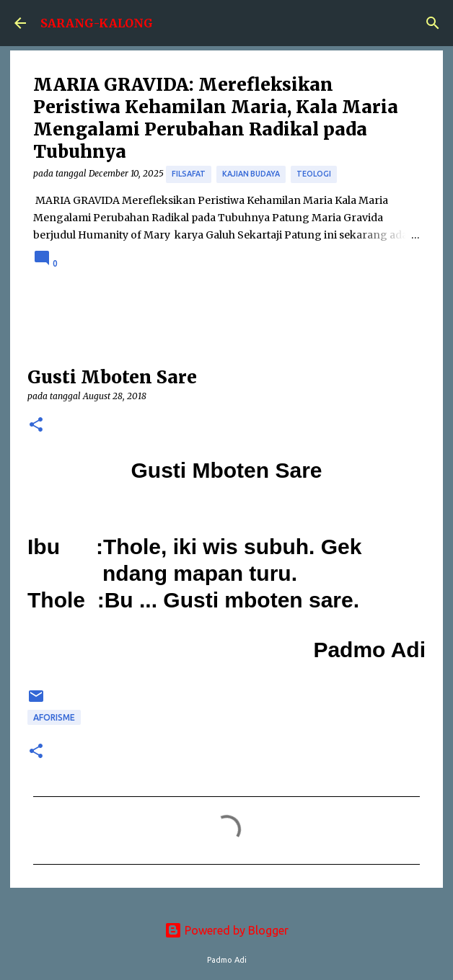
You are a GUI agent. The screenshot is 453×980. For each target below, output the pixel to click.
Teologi (314, 174)
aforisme (54, 717)
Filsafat (189, 174)
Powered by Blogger (226, 930)
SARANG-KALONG (97, 23)
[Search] (433, 23)
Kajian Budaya (251, 174)
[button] (36, 426)
